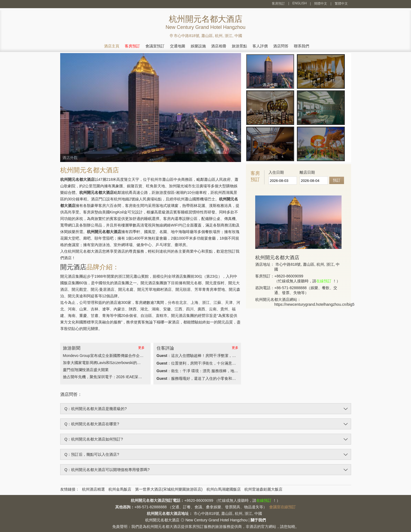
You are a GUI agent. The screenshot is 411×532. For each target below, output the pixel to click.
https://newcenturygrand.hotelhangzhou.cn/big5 (314, 304)
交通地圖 (178, 46)
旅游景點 (239, 46)
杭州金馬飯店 (120, 489)
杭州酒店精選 (93, 489)
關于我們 (258, 520)
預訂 (337, 180)
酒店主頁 (112, 46)
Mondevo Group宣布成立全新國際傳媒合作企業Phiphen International (121, 356)
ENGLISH (300, 3)
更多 (141, 348)
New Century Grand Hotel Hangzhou (217, 520)
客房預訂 (278, 4)
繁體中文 (341, 4)
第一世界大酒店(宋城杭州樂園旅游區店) (169, 489)
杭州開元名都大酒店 (162, 520)
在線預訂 (324, 281)
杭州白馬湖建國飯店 (224, 489)
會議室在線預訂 (282, 507)
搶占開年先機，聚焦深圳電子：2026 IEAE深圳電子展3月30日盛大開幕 (123, 377)
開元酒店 (73, 267)
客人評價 (260, 46)
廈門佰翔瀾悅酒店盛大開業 (86, 370)
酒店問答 (281, 46)
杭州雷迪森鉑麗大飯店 (263, 489)
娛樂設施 (198, 46)
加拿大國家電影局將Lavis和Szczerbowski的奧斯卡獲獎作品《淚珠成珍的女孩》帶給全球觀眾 (142, 363)
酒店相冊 (219, 46)
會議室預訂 (155, 46)
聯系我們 (302, 46)
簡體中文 (321, 4)
